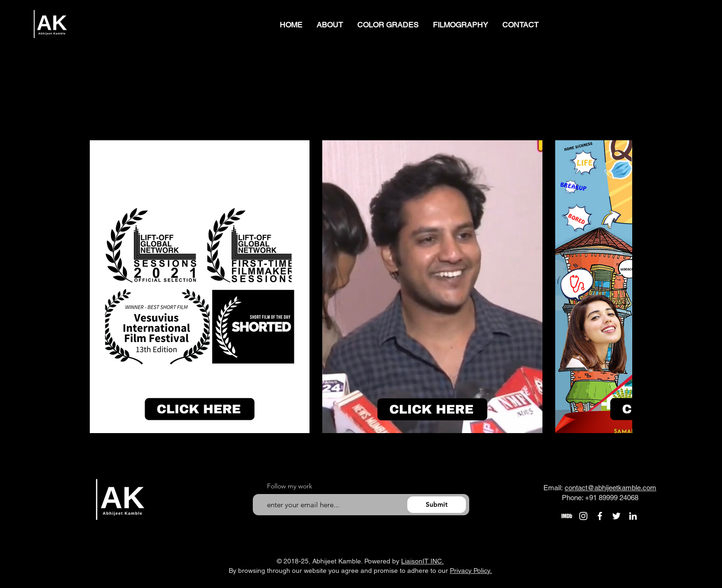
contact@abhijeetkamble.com (610, 488)
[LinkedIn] (633, 516)
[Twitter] (616, 516)
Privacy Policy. (471, 571)
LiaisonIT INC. (422, 561)
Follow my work (290, 486)
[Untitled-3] (567, 516)
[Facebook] (600, 516)
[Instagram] (583, 516)
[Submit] (437, 505)
